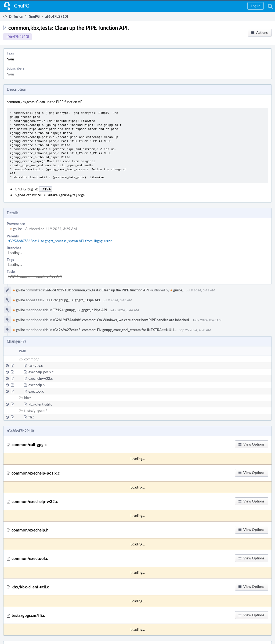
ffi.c (31, 417)
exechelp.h (37, 385)
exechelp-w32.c (41, 378)
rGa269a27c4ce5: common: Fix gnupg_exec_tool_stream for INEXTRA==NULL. (114, 330)
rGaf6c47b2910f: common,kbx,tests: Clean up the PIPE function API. (96, 290)
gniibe (16, 229)
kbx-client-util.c (40, 404)
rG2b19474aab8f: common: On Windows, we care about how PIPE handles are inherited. (121, 320)
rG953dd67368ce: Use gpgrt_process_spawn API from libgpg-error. (60, 241)
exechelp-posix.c (41, 372)
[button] (256, 6)
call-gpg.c (36, 366)
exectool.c (36, 391)
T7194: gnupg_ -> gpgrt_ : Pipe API (35, 276)
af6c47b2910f (17, 37)
